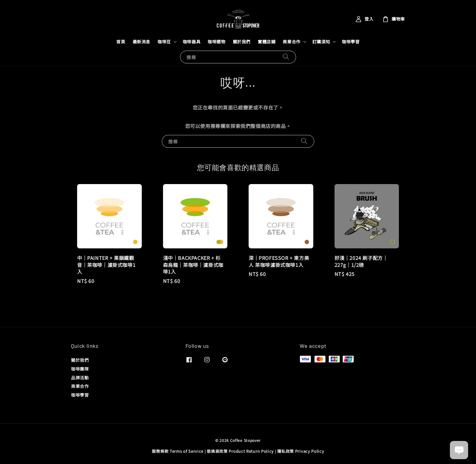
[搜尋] (286, 57)
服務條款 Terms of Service (178, 451)
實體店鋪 (267, 42)
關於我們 (242, 42)
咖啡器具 (192, 42)
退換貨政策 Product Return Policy (240, 451)
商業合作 (291, 42)
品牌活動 (80, 378)
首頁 (121, 42)
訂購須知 (321, 42)
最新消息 (141, 42)
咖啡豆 (164, 42)
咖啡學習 (351, 42)
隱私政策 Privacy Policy (301, 451)
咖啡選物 (216, 42)
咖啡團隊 (80, 369)
